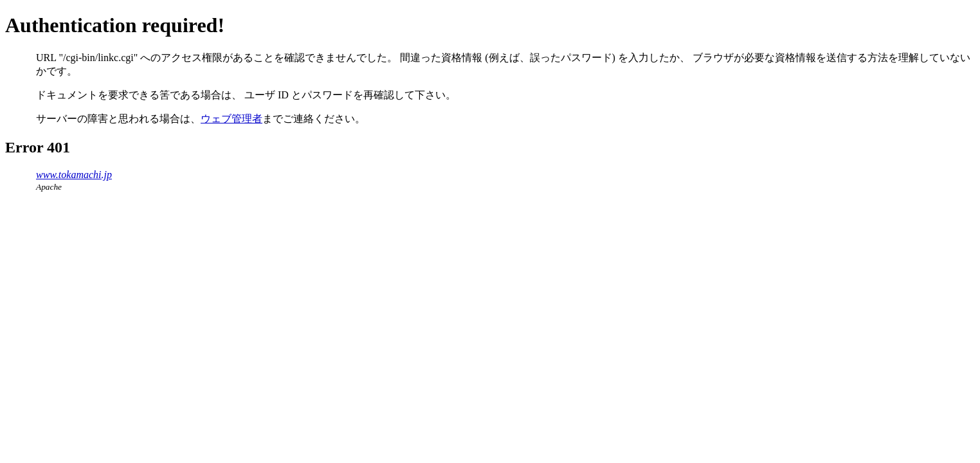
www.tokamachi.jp (74, 175)
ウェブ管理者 (231, 119)
